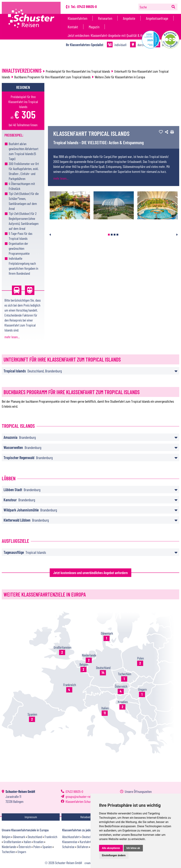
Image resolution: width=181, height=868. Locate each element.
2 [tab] (112, 235)
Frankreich (51, 837)
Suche (143, 7)
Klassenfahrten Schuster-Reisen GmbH (88, 801)
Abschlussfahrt (71, 837)
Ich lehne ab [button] (133, 848)
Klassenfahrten (77, 18)
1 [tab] (109, 235)
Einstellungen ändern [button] (114, 855)
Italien (27, 842)
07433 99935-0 (74, 791)
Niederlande (9, 847)
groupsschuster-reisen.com (83, 796)
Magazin (94, 27)
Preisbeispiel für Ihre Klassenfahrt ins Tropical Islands (78, 71)
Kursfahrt (85, 842)
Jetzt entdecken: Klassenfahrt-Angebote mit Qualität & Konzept (109, 35)
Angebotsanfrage (157, 18)
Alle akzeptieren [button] (111, 848)
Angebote (129, 18)
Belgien (6, 837)
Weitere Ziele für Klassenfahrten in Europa (120, 77)
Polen (37, 847)
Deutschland (35, 837)
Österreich (25, 847)
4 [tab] (117, 235)
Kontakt (73, 27)
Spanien (47, 847)
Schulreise (68, 847)
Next (177, 235)
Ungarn (22, 852)
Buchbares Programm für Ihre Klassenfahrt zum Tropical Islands (52, 77)
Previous (50, 235)
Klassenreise (70, 842)
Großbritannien (12, 842)
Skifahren (83, 847)
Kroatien (38, 842)
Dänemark (19, 837)
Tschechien (8, 852)
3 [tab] (115, 235)
